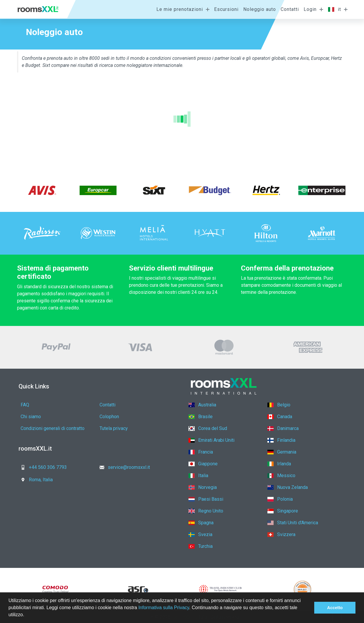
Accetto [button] (335, 608)
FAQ (25, 405)
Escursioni (226, 9)
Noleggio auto (260, 9)
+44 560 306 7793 (42, 467)
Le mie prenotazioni (180, 9)
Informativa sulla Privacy (164, 608)
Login (310, 9)
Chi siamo (31, 417)
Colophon (109, 417)
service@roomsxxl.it (123, 467)
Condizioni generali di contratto (53, 428)
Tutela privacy (114, 428)
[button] (27, 615)
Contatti (290, 9)
